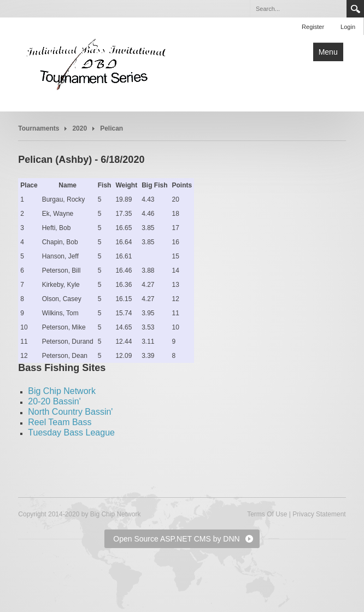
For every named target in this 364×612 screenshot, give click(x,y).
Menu (328, 52)
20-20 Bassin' (54, 401)
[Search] (298, 9)
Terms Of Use (267, 514)
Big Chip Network (62, 391)
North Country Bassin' (70, 412)
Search (355, 9)
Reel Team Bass (60, 422)
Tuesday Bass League (71, 432)
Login (348, 27)
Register (313, 27)
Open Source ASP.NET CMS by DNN (176, 539)
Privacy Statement (319, 514)
